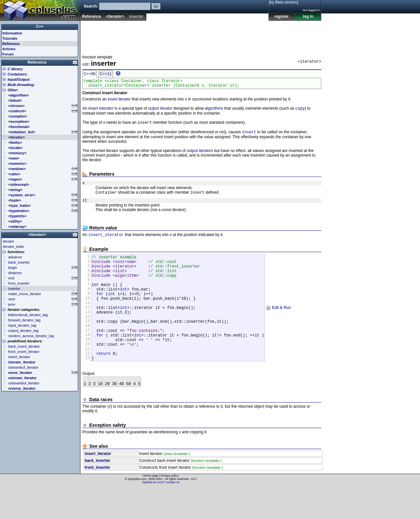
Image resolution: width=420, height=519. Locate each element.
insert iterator (119, 101)
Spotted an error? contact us (161, 514)
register (282, 16)
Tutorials (10, 38)
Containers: (18, 74)
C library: (15, 69)
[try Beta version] (283, 2)
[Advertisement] (202, 36)
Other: (13, 90)
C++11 (106, 74)
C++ (40, 27)
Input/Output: (19, 79)
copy (300, 111)
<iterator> (115, 16)
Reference (92, 16)
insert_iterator (106, 242)
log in (308, 16)
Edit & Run (278, 326)
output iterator (160, 111)
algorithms (214, 111)
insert (249, 136)
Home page (151, 508)
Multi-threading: (21, 85)
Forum (8, 54)
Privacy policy (169, 508)
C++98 (90, 74)
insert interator (101, 111)
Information (12, 33)
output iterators (200, 155)
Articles (9, 49)
